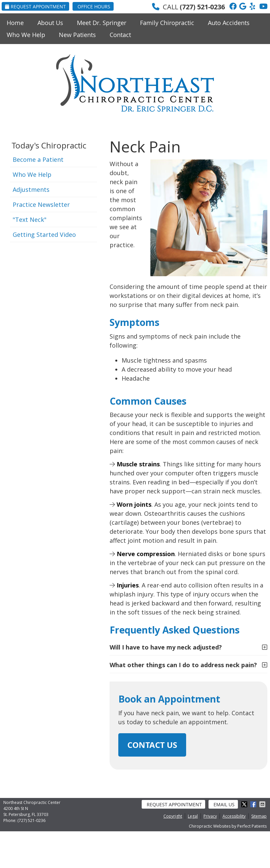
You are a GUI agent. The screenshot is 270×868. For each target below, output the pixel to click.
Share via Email (263, 804)
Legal (193, 816)
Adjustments (31, 189)
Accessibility (234, 816)
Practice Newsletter (41, 204)
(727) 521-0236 (202, 7)
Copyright (173, 816)
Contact (120, 35)
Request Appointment (35, 7)
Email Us (224, 804)
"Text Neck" (30, 220)
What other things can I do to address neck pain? (183, 665)
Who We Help (26, 35)
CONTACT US (152, 745)
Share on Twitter (245, 804)
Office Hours (94, 7)
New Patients (77, 35)
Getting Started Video (44, 235)
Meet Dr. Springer (102, 23)
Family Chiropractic (167, 23)
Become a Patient (38, 159)
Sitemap (259, 816)
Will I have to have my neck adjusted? (166, 647)
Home (15, 23)
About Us (50, 23)
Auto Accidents (229, 23)
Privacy (210, 816)
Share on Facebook (254, 804)
